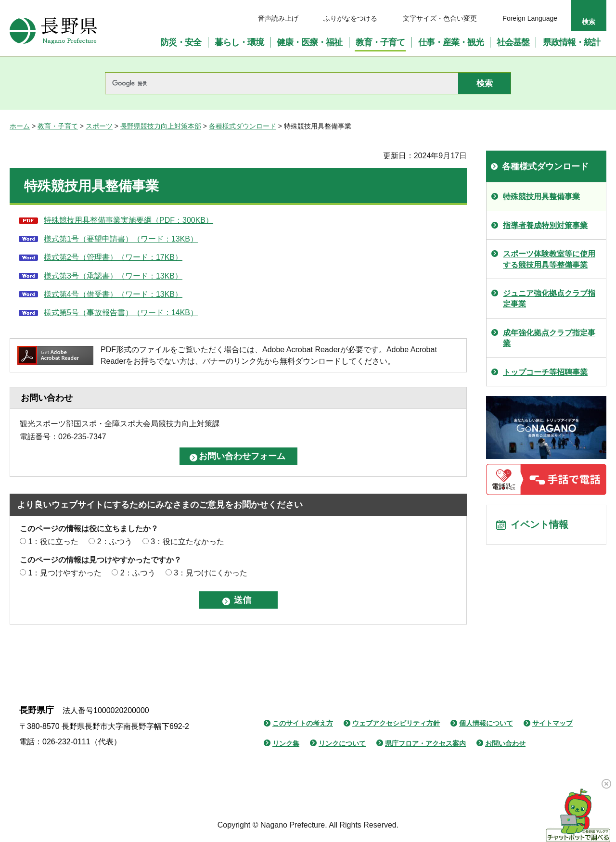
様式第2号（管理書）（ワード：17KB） (113, 257)
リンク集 (286, 743)
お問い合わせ (505, 743)
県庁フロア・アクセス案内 (425, 743)
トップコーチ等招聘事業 (545, 372)
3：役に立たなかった (187, 542)
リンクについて (342, 743)
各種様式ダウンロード (243, 126)
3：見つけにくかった (211, 573)
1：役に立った (53, 542)
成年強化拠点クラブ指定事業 (549, 338)
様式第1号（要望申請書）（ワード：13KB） (121, 239)
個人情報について (486, 723)
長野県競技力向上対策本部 (161, 126)
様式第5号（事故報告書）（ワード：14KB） (121, 313)
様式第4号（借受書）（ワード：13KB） (113, 294)
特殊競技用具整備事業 (541, 197)
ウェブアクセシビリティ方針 (396, 723)
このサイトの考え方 (303, 723)
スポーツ (99, 126)
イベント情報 (539, 525)
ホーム (20, 126)
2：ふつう (115, 542)
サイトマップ (552, 723)
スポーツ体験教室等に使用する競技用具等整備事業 (549, 259)
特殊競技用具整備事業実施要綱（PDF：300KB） (128, 220)
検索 (589, 22)
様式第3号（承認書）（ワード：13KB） (113, 276)
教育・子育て (58, 126)
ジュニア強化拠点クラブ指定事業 (549, 299)
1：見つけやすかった (65, 573)
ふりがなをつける (350, 18)
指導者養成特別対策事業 (545, 225)
